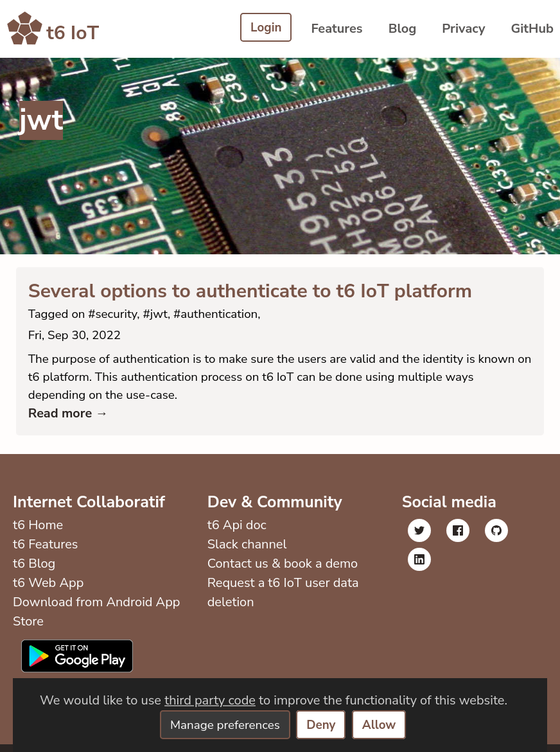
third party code (210, 699)
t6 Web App (48, 590)
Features (337, 29)
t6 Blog (34, 571)
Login (265, 29)
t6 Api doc (236, 533)
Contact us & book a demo (282, 571)
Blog (403, 29)
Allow (384, 725)
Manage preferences (223, 725)
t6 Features (45, 552)
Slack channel (246, 552)
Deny (324, 725)
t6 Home (38, 533)
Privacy (463, 29)
